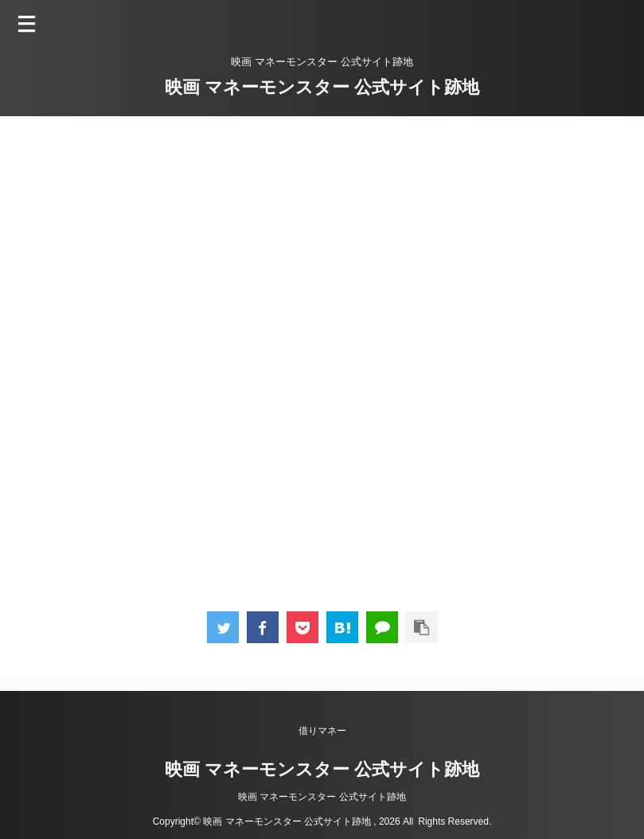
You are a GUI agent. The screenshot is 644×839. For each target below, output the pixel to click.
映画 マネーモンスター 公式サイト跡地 (322, 87)
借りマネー (322, 731)
